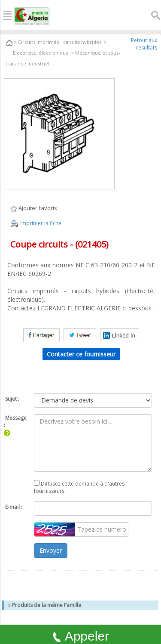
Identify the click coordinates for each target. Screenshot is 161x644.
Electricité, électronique (41, 53)
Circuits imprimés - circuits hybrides (59, 42)
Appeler (80, 636)
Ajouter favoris (34, 208)
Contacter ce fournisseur (81, 354)
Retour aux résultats (144, 44)
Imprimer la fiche (35, 223)
